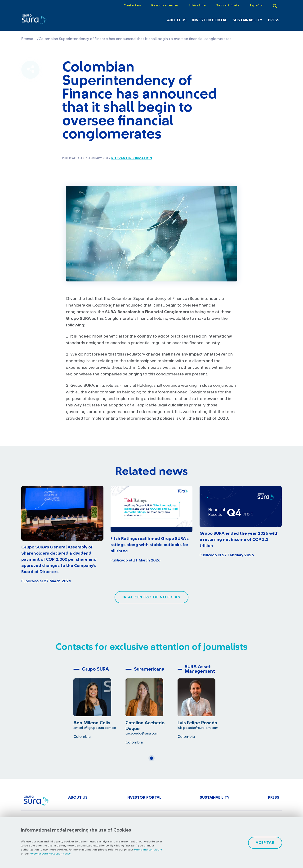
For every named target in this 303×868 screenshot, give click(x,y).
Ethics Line (197, 5)
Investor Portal (210, 20)
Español (256, 5)
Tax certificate (228, 5)
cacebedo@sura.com (142, 733)
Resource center (165, 5)
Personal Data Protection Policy (50, 854)
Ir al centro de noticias (151, 597)
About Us (177, 20)
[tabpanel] (99, 702)
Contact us (132, 5)
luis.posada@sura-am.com (198, 728)
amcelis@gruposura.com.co (95, 728)
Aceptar (265, 843)
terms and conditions (148, 850)
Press (274, 20)
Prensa (27, 39)
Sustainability (247, 20)
